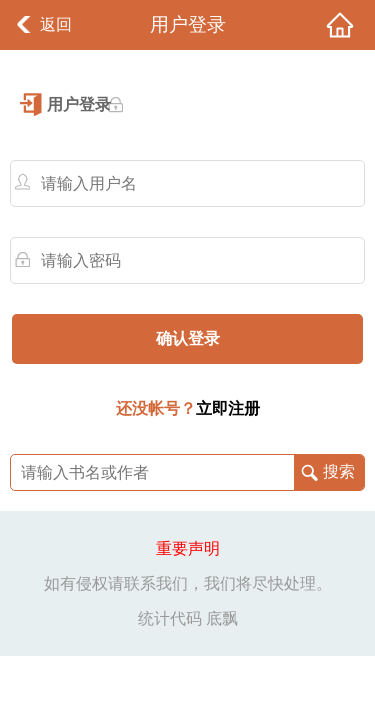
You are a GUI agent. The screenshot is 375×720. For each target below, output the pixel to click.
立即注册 (228, 408)
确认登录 (188, 338)
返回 (56, 24)
